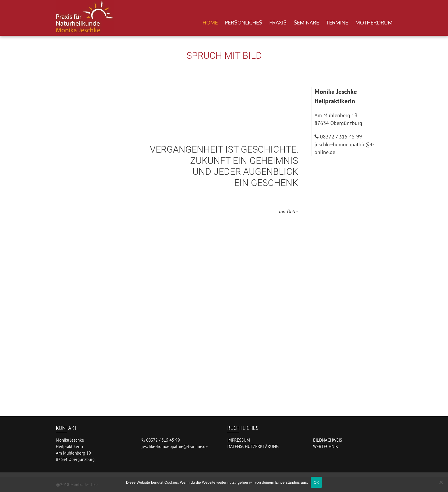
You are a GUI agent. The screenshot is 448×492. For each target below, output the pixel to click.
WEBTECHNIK (326, 446)
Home (210, 22)
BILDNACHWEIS (328, 440)
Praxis (278, 22)
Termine (337, 22)
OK (316, 482)
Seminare (306, 22)
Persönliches (244, 22)
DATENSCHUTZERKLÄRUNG (253, 446)
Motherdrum (374, 22)
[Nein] (441, 482)
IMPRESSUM (239, 440)
